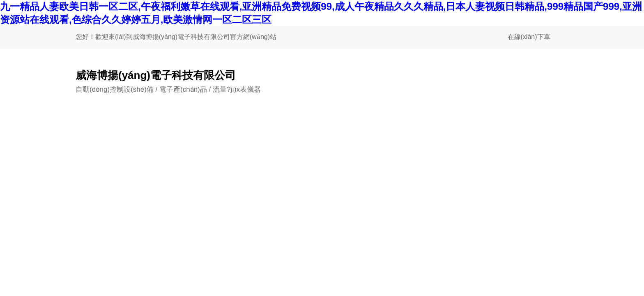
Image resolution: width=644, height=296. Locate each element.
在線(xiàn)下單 (529, 37)
